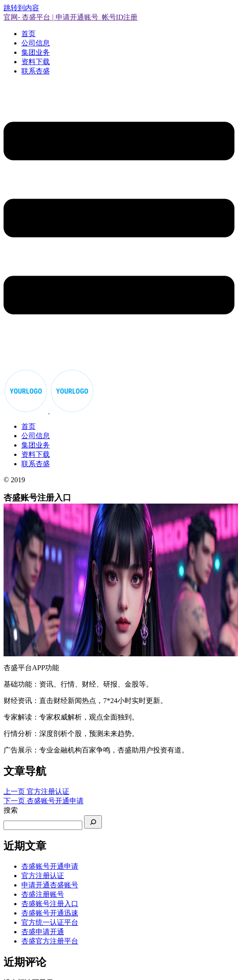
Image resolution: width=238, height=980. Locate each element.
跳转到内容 (21, 8)
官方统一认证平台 (50, 922)
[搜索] (93, 822)
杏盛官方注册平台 (50, 941)
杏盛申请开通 (43, 932)
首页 (28, 34)
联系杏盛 (36, 71)
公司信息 (36, 43)
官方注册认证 (43, 876)
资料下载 (36, 62)
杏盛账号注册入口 (50, 904)
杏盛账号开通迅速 (50, 913)
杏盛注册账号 (43, 894)
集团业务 (36, 52)
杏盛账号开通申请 (50, 866)
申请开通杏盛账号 (50, 885)
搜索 (11, 810)
